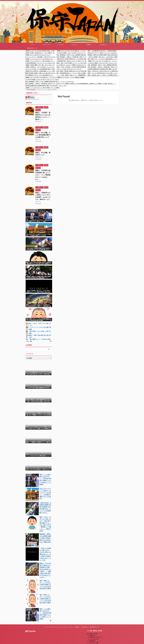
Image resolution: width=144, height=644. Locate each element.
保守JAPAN (30, 606)
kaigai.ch (92, 619)
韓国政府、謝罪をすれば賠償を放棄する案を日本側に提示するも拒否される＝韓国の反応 (103, 55)
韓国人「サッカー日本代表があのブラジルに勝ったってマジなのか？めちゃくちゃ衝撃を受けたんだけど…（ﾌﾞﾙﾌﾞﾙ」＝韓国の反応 (103, 73)
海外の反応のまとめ (96, 634)
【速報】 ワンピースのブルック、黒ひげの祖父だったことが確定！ (41, 61)
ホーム (32, 45)
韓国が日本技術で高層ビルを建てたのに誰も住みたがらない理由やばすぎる (41, 73)
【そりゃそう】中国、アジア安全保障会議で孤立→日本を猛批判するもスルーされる (41, 69)
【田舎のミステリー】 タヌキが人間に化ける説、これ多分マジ (41, 51)
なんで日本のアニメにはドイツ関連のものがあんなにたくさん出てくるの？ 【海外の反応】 (72, 65)
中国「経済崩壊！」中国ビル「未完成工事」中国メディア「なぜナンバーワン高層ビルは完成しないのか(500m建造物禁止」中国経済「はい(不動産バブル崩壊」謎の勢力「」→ (72, 57)
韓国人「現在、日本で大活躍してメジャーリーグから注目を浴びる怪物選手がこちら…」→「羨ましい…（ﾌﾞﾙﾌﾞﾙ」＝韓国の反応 (72, 63)
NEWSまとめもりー (96, 612)
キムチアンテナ (46, 45)
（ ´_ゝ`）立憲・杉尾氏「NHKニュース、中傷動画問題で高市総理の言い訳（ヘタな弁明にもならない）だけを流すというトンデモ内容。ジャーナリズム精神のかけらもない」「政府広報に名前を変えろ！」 (72, 75)
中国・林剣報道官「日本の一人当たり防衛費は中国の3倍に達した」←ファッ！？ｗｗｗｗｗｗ (72, 55)
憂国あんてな (94, 630)
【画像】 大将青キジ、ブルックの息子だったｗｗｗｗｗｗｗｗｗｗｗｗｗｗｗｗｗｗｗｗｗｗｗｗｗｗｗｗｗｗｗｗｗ (41, 67)
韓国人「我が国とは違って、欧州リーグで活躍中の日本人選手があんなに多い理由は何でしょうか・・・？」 (103, 75)
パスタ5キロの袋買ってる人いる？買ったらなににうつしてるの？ (72, 53)
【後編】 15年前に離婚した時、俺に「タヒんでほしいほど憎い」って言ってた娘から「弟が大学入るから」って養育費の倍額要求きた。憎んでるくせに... (41, 65)
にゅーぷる (60, 45)
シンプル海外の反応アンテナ (99, 628)
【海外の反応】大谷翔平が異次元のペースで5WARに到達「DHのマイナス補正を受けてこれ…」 (72, 59)
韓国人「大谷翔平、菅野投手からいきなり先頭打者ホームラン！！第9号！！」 (43, 115)
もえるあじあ (103, 45)
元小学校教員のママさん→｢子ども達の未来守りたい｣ (39, 75)
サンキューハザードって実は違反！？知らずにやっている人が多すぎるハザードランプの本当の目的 (41, 57)
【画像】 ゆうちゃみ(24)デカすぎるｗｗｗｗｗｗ (38, 55)
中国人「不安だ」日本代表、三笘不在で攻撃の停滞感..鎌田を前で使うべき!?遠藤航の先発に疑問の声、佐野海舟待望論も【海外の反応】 (72, 67)
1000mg (89, 45)
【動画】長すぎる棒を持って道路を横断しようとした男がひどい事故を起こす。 (41, 71)
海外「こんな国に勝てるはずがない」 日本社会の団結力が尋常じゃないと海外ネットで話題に (103, 51)
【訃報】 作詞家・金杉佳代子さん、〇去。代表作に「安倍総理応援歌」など (41, 53)
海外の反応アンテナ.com (97, 638)
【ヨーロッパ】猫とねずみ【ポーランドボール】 (69, 69)
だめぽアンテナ (95, 621)
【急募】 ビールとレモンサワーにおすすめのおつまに (39, 59)
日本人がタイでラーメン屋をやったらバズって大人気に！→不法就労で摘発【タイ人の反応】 (103, 53)
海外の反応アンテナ (32, 48)
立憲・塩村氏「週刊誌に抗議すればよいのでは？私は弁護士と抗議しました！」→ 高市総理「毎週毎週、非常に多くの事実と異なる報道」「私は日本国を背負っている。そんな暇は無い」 (72, 71)
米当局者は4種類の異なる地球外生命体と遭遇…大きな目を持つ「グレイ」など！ (103, 69)
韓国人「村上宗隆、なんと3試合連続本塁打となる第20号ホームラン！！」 (43, 131)
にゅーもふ (75, 45)
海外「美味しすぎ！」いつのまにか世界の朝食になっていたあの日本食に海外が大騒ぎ (103, 59)
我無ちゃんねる (95, 632)
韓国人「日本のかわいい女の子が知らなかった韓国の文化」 (103, 71)
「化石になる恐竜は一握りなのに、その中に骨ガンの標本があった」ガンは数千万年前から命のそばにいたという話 (103, 57)
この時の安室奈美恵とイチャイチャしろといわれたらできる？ (41, 63)
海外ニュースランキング (32, 99)
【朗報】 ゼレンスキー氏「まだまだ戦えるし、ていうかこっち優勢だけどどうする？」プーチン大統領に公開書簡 (72, 51)
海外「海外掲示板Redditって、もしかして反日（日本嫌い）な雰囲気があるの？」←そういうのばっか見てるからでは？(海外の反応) (72, 73)
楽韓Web (92, 616)
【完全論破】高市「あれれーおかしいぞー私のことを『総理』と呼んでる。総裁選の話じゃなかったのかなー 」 (72, 61)
